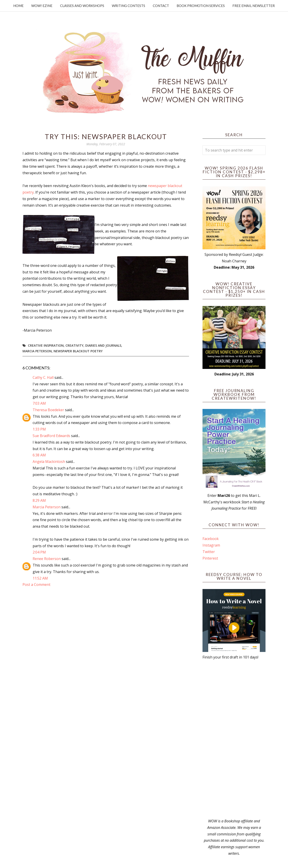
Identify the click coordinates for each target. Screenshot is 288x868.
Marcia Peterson (37, 351)
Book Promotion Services (201, 6)
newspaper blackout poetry (78, 351)
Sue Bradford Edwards (51, 436)
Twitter (209, 552)
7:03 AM (39, 403)
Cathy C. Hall (43, 377)
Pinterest (210, 558)
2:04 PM (39, 552)
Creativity (74, 345)
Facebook (211, 539)
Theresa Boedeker (48, 410)
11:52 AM (40, 578)
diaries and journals (103, 345)
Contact (161, 6)
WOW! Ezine (42, 6)
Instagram (211, 545)
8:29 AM (39, 500)
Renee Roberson (47, 559)
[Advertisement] (234, 739)
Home (18, 6)
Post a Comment (36, 585)
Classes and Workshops (82, 6)
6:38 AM (39, 455)
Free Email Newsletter (254, 6)
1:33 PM (39, 429)
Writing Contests (128, 6)
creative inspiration (46, 345)
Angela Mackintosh (49, 462)
